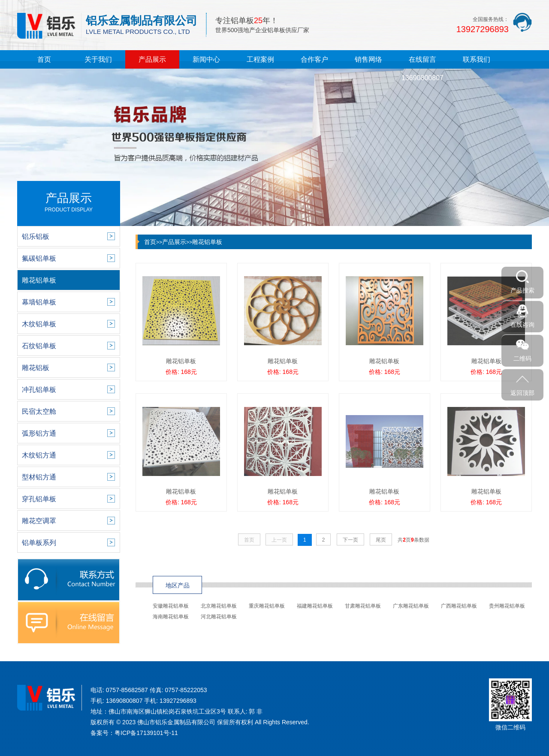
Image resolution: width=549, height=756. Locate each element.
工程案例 (260, 59)
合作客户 (314, 59)
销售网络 (368, 59)
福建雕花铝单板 (315, 606)
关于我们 (98, 59)
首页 (44, 59)
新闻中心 (206, 59)
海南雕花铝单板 (171, 617)
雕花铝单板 (207, 242)
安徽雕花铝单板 (171, 606)
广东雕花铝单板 (411, 606)
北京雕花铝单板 (219, 606)
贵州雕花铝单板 (507, 606)
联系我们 (477, 59)
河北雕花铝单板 (219, 617)
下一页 (350, 540)
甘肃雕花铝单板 (363, 606)
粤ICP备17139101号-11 (146, 733)
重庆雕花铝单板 (267, 606)
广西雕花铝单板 (459, 606)
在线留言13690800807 (422, 69)
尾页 (381, 540)
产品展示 (152, 59)
